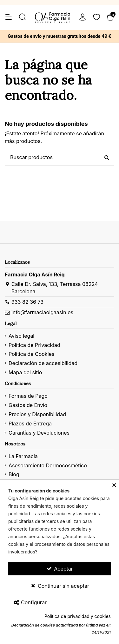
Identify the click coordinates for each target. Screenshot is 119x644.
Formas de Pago (28, 396)
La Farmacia (23, 456)
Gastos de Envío (28, 405)
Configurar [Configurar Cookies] (30, 602)
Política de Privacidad (34, 345)
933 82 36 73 (27, 302)
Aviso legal (21, 336)
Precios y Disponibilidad (37, 414)
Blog (14, 474)
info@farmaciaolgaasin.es (42, 312)
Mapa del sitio (25, 372)
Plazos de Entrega (30, 424)
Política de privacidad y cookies (78, 616)
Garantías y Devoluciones (39, 433)
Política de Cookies (31, 354)
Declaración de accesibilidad (43, 363)
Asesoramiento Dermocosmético (48, 465)
